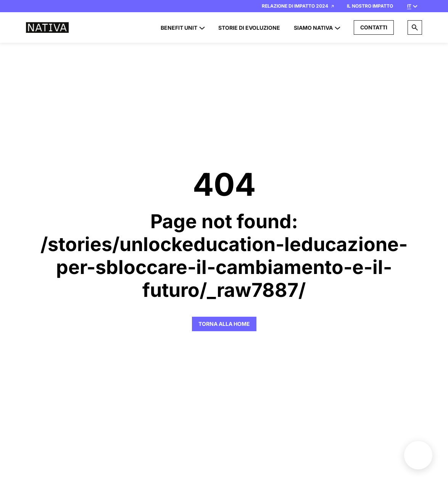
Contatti (374, 27)
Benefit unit (418, 455)
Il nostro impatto (370, 6)
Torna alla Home (224, 324)
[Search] (415, 27)
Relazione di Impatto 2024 (298, 6)
